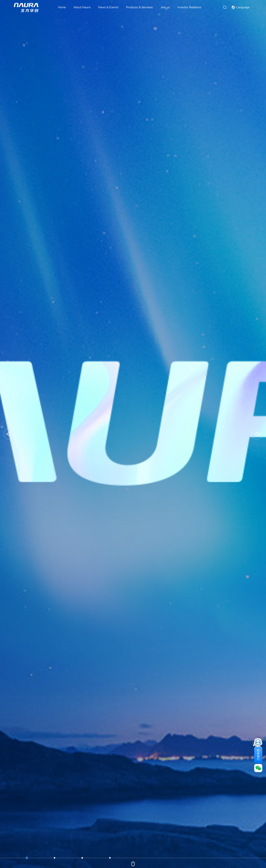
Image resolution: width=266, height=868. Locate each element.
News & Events (108, 7)
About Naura (82, 7)
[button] (9, 434)
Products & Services (139, 7)
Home (62, 7)
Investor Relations (189, 7)
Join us (165, 7)
